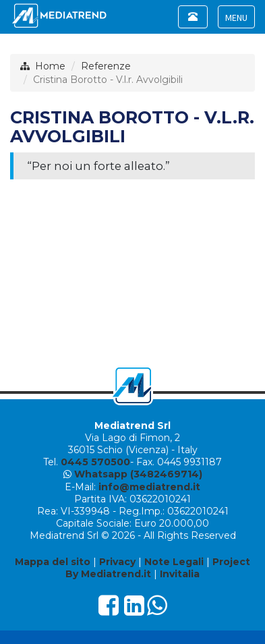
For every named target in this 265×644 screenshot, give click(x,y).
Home (50, 66)
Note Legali (174, 562)
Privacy (117, 562)
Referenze (106, 66)
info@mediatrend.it (149, 487)
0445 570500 (95, 462)
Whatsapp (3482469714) (138, 474)
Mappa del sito (53, 562)
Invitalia (180, 574)
